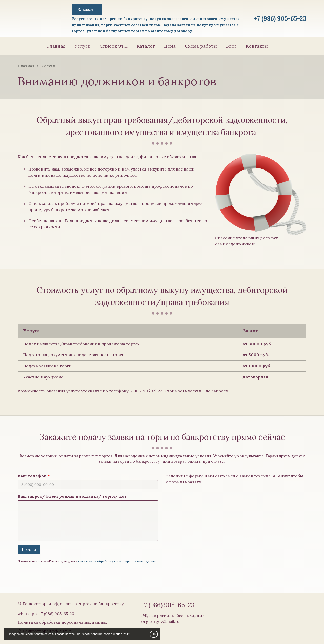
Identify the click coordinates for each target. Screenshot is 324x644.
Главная (56, 46)
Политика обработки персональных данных (62, 622)
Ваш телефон (32, 476)
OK (154, 634)
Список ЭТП (114, 46)
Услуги (83, 46)
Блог (231, 46)
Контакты (257, 46)
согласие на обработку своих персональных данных (117, 561)
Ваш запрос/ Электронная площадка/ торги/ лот (72, 496)
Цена (170, 46)
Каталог (146, 46)
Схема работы (201, 46)
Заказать (87, 9)
